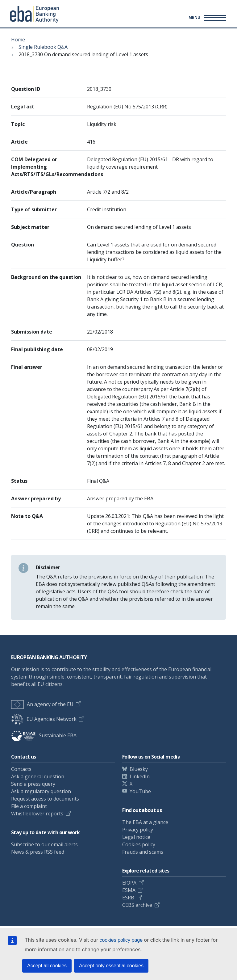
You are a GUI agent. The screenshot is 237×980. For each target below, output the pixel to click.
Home (18, 40)
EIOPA (129, 883)
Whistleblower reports (37, 814)
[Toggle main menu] (206, 18)
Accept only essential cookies (111, 966)
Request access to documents (45, 799)
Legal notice (136, 837)
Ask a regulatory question (41, 791)
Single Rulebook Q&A (43, 47)
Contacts (21, 769)
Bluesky (139, 769)
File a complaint (29, 806)
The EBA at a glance (145, 822)
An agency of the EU (42, 704)
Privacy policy (138, 830)
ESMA (129, 890)
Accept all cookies (47, 966)
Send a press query (33, 784)
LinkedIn (140, 776)
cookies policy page (121, 940)
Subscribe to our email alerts (44, 844)
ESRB (128, 898)
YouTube (140, 791)
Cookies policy (139, 844)
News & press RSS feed (38, 852)
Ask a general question (38, 776)
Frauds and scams (143, 852)
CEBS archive (137, 905)
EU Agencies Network (44, 719)
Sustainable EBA (44, 735)
